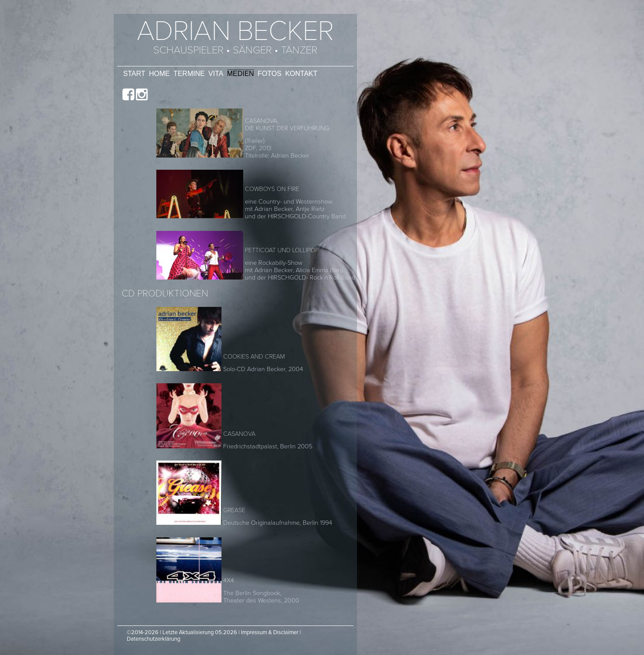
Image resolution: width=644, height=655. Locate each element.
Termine (189, 74)
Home (159, 74)
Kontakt (301, 74)
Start (134, 74)
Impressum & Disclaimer (270, 632)
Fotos (269, 74)
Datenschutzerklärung (154, 639)
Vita (216, 74)
